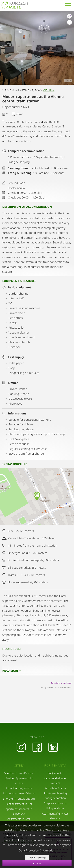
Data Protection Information (37, 850)
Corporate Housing (55, 803)
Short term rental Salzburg (19, 799)
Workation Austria (55, 788)
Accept (37, 863)
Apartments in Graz (19, 819)
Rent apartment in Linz (19, 804)
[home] (15, 5)
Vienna (49, 90)
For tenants (55, 766)
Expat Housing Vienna (19, 788)
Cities (19, 766)
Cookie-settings (37, 858)
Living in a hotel (55, 808)
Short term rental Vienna (19, 773)
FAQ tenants (55, 773)
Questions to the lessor (61, 683)
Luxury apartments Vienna (19, 793)
